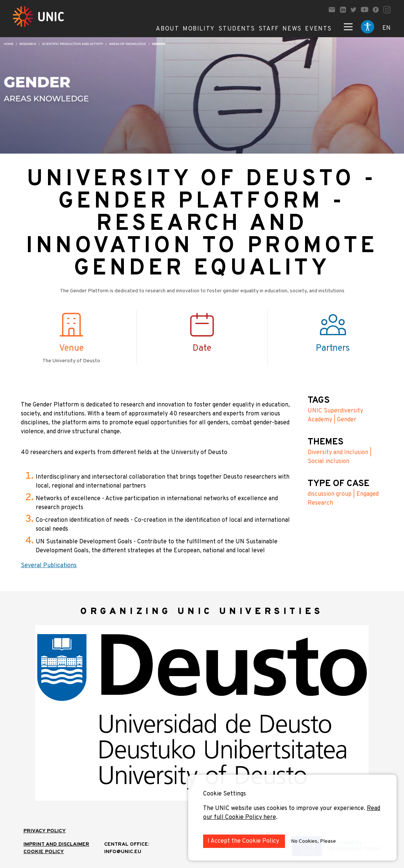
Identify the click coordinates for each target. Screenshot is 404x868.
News (292, 29)
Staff (269, 29)
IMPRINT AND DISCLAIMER (56, 844)
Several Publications (49, 566)
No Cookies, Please (313, 841)
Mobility (199, 29)
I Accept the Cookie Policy (244, 841)
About (167, 29)
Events (318, 29)
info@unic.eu (123, 852)
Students (237, 29)
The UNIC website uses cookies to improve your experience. (285, 808)
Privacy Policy (45, 831)
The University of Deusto (71, 361)
